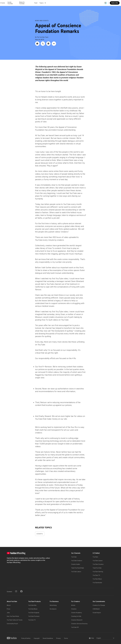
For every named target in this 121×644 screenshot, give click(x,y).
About (9, 605)
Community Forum (12, 624)
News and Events (42, 21)
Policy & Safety (26, 638)
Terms (66, 638)
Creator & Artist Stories (42, 3)
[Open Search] (105, 3)
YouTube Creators (77, 561)
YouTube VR (75, 627)
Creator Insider (76, 564)
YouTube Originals (34, 613)
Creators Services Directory (79, 624)
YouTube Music (97, 579)
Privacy (58, 638)
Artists (73, 605)
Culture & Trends (56, 3)
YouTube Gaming (98, 572)
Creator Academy (77, 613)
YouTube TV (96, 575)
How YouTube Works (13, 616)
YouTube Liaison (76, 572)
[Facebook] (21, 591)
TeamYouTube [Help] (78, 568)
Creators (74, 609)
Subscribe (115, 3)
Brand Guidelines (48, 638)
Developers (53, 609)
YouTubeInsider (97, 583)
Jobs (8, 613)
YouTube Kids (32, 605)
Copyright (37, 638)
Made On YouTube (78, 3)
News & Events (26, 3)
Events (40, 534)
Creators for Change (99, 605)
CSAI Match (96, 609)
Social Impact (97, 613)
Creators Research (77, 620)
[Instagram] (16, 591)
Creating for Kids (76, 616)
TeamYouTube (97, 568)
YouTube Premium (34, 616)
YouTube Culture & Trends (15, 620)
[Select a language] (105, 638)
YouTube (74, 557)
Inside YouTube (67, 3)
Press (9, 609)
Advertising (53, 605)
